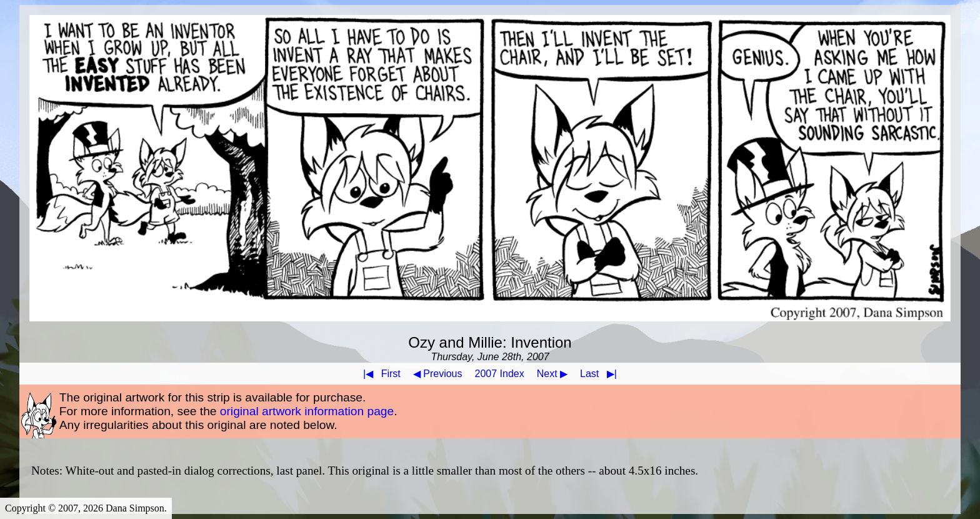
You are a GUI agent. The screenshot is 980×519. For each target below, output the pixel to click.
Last (601, 374)
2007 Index (500, 374)
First (379, 374)
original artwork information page (307, 411)
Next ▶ (552, 374)
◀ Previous (438, 374)
